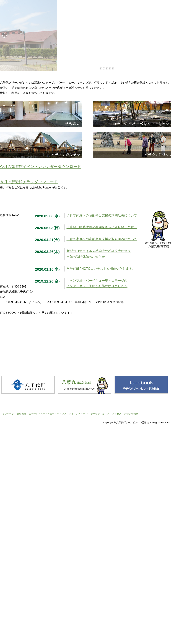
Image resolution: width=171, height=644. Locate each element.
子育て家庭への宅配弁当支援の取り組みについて (102, 239)
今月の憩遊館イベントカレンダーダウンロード (41, 166)
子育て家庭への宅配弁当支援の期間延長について (102, 215)
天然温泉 (22, 414)
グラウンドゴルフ (100, 414)
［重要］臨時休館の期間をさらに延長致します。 (102, 227)
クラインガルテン (78, 414)
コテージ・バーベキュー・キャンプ (48, 414)
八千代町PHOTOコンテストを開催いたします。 (101, 269)
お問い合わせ (131, 414)
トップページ (7, 414)
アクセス (117, 414)
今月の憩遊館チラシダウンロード (29, 182)
